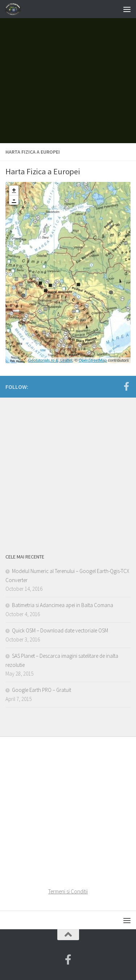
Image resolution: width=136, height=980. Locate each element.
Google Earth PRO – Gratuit (42, 690)
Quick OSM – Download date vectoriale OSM (60, 630)
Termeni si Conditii (68, 891)
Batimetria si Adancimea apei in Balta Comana (63, 605)
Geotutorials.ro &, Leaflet (50, 360)
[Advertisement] (68, 72)
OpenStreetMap (93, 360)
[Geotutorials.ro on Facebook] (126, 386)
